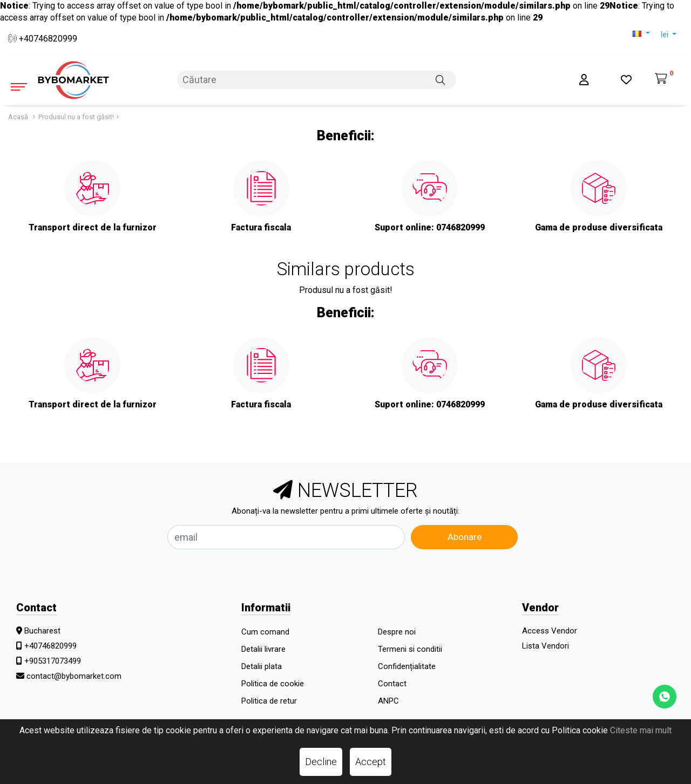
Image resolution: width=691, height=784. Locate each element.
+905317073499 (53, 661)
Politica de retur (269, 701)
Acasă (18, 117)
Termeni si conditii (410, 649)
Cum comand (265, 632)
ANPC (388, 701)
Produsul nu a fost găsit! (76, 117)
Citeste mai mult (641, 730)
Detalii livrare (263, 649)
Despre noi (397, 632)
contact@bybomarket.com (74, 676)
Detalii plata (262, 666)
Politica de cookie (273, 684)
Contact (392, 684)
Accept (371, 762)
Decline (321, 762)
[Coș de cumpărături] (664, 80)
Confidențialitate (407, 666)
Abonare (465, 537)
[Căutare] (441, 79)
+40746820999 (43, 39)
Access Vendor (550, 631)
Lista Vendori (546, 646)
